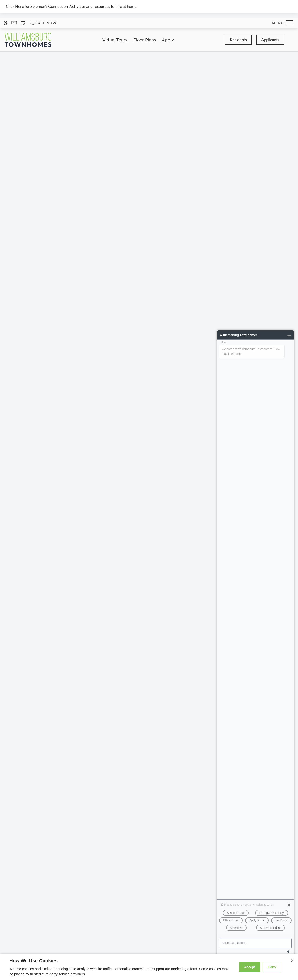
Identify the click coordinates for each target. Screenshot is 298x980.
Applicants (270, 40)
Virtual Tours (115, 40)
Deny (272, 967)
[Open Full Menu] (283, 23)
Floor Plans (145, 40)
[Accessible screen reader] (6, 23)
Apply (168, 40)
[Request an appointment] (23, 23)
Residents (238, 40)
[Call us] (43, 23)
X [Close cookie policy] (292, 960)
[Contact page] (14, 23)
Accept (250, 967)
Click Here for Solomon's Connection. (37, 6)
